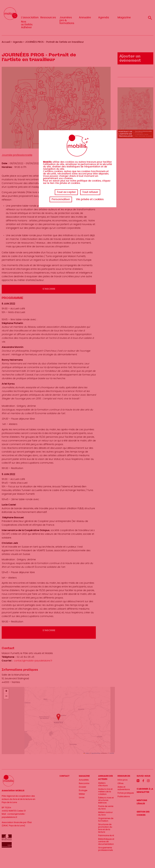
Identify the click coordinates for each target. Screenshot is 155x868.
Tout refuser (90, 192)
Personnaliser (61, 199)
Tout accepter (66, 192)
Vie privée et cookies (90, 199)
